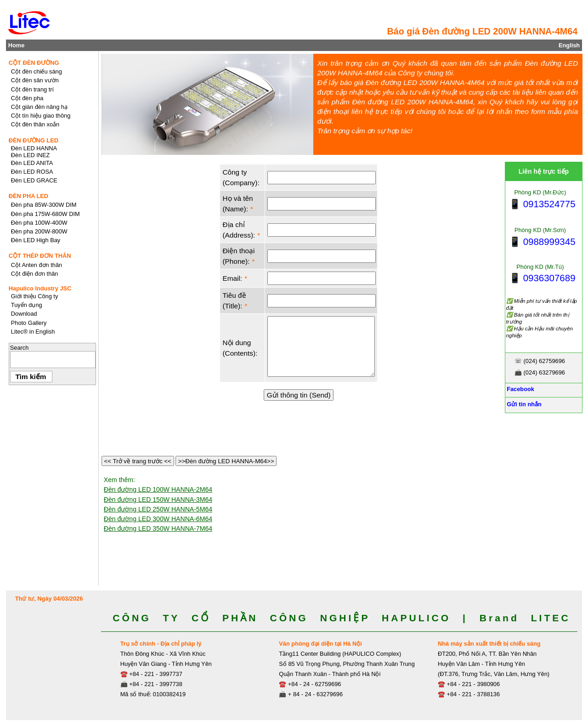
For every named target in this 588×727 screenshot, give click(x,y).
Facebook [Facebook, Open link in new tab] (520, 389)
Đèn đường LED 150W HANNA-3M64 (158, 500)
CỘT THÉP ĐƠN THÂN (40, 256)
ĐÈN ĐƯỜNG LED (34, 140)
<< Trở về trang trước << (138, 461)
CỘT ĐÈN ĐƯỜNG (34, 63)
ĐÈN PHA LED (28, 196)
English (569, 45)
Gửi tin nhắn (523, 404)
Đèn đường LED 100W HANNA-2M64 (158, 489)
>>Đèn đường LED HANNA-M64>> (226, 461)
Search (20, 348)
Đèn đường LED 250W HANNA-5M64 (158, 509)
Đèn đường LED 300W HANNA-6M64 (158, 519)
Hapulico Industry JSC (40, 288)
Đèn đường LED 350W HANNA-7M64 (158, 528)
